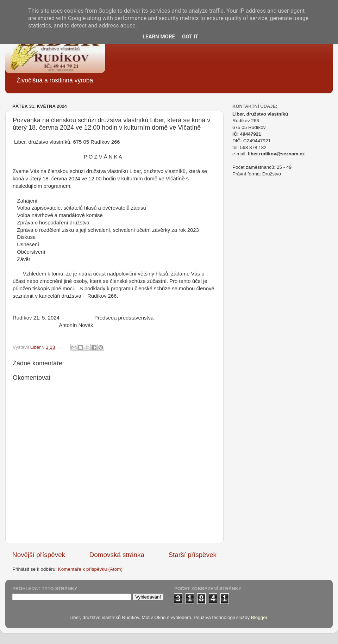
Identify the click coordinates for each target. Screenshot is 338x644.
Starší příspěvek (193, 555)
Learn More (159, 37)
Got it (190, 37)
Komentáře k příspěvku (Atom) (90, 569)
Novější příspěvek (39, 555)
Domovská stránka (117, 555)
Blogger (259, 617)
